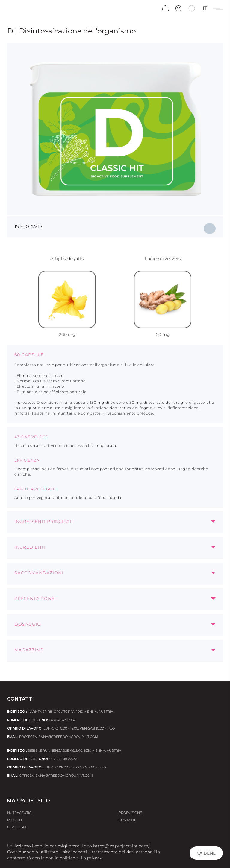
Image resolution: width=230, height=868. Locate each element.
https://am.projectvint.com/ (121, 846)
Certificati (17, 827)
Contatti (127, 820)
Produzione (130, 813)
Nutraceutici (20, 813)
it (205, 8)
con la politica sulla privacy (74, 858)
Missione (16, 820)
